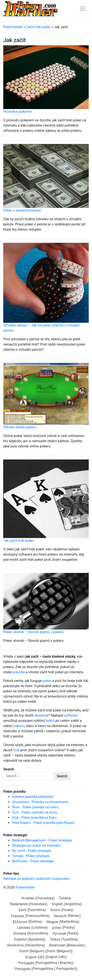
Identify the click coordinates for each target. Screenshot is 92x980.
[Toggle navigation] (83, 9)
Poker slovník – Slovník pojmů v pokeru (33, 632)
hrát (16, 750)
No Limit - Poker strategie (32, 851)
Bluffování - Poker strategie (33, 861)
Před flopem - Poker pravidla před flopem (43, 823)
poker (47, 681)
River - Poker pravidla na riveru (35, 807)
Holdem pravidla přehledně (33, 797)
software (71, 715)
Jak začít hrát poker (18, 541)
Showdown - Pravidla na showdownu (40, 802)
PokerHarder (25, 887)
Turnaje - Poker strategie (31, 856)
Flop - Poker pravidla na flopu (34, 818)
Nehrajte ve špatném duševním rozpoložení (37, 879)
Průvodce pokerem (18, 112)
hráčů (50, 721)
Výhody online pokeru (20, 427)
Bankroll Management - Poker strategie (42, 840)
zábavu (19, 726)
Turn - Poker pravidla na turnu (35, 812)
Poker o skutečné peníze (22, 210)
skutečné (41, 715)
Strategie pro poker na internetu (36, 845)
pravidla (19, 672)
